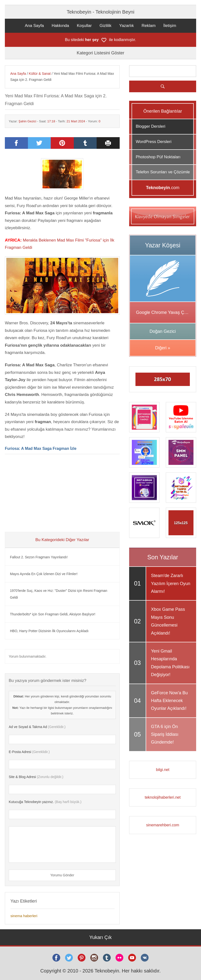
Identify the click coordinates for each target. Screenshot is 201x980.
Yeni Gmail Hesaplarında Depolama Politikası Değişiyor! (170, 663)
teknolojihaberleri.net (163, 797)
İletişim (170, 26)
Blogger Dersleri (151, 126)
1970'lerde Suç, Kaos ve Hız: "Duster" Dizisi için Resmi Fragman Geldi (59, 594)
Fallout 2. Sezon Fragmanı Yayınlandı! (39, 557)
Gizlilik (105, 26)
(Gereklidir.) (37, 727)
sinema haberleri (24, 916)
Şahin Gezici (27, 121)
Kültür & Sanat (40, 74)
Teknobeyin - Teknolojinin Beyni (101, 12)
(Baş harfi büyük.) (45, 802)
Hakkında (60, 26)
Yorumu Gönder (62, 875)
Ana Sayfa (34, 26)
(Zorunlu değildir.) (36, 777)
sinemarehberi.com (163, 825)
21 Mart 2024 (76, 121)
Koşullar (84, 26)
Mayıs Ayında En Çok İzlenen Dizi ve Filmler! (44, 574)
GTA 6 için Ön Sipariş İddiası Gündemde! (165, 734)
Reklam (149, 26)
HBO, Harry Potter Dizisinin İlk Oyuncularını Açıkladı (49, 631)
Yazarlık (126, 26)
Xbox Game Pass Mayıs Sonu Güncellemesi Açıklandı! (168, 621)
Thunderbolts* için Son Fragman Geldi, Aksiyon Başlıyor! (53, 614)
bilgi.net (163, 770)
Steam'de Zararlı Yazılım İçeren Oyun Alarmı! (171, 583)
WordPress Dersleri (154, 142)
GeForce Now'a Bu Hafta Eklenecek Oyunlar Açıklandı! (169, 701)
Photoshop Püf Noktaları (158, 157)
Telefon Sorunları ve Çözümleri (164, 172)
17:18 (51, 121)
